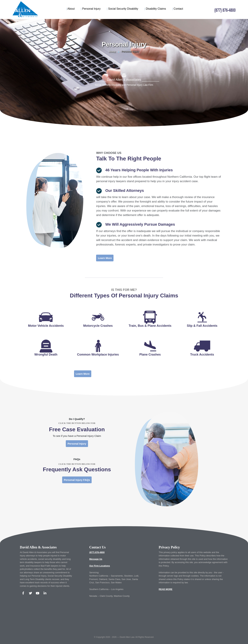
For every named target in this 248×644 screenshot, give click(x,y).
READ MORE (166, 589)
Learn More (105, 258)
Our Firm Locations (100, 566)
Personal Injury (91, 9)
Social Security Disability (122, 9)
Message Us (96, 559)
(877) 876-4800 (97, 552)
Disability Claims (155, 9)
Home (112, 52)
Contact (178, 9)
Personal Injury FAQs (77, 480)
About (70, 9)
